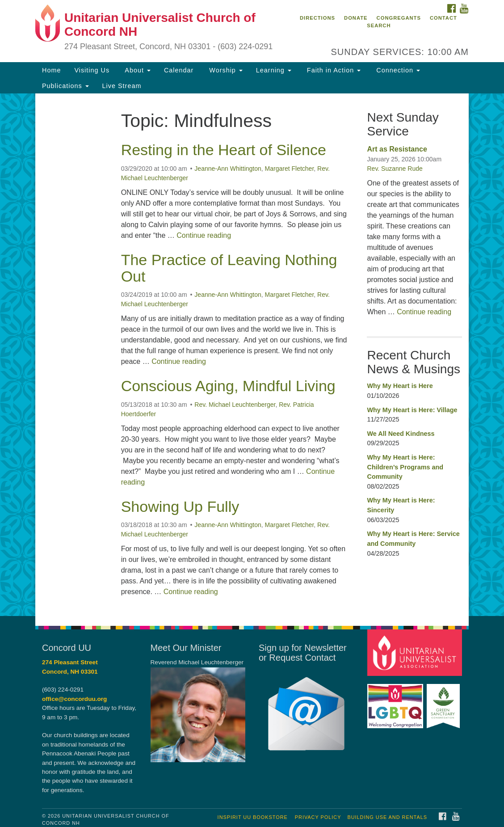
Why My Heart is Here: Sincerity (401, 505)
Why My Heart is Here (400, 386)
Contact (443, 18)
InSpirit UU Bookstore (253, 817)
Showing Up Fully (180, 506)
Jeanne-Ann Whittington (228, 169)
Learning (274, 70)
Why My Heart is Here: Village (412, 410)
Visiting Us (92, 70)
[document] (252, 355)
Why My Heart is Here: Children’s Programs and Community (405, 467)
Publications (65, 86)
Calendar (179, 70)
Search (379, 25)
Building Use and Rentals (387, 817)
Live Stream (122, 86)
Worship (225, 70)
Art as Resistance (397, 149)
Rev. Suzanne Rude (395, 169)
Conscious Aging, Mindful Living (228, 386)
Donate (356, 18)
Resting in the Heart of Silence (224, 150)
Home (51, 70)
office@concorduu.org (74, 699)
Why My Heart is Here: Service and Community (413, 539)
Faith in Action (333, 70)
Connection (397, 70)
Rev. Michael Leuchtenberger (235, 405)
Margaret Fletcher (290, 169)
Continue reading (204, 235)
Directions (317, 18)
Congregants (399, 18)
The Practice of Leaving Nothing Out (229, 268)
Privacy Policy (318, 817)
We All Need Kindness (401, 434)
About (137, 70)
